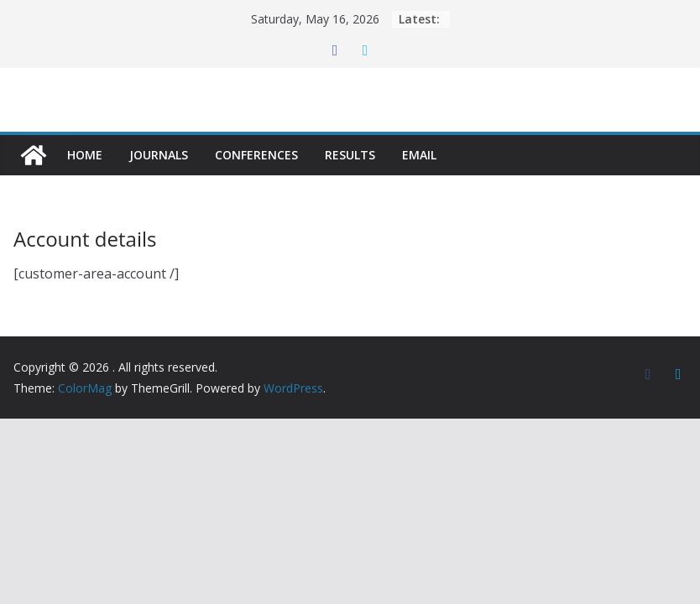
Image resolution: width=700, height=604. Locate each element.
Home (85, 155)
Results (350, 155)
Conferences (256, 155)
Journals (159, 155)
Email (419, 155)
